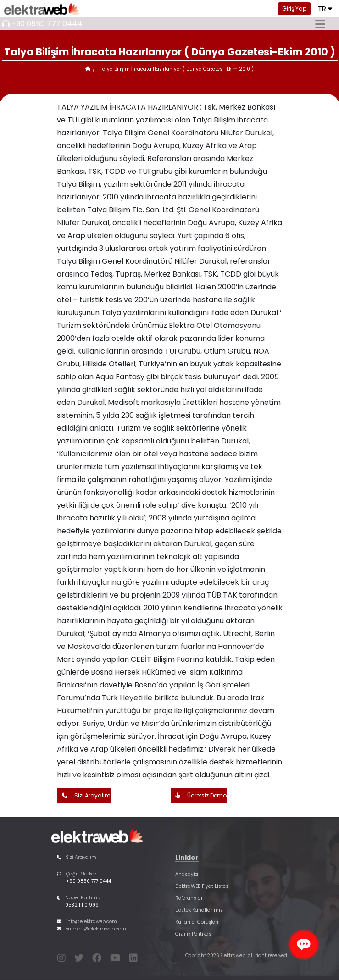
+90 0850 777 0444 (47, 24)
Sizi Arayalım (84, 796)
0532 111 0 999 (82, 905)
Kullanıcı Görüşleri (197, 922)
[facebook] (97, 960)
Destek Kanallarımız (199, 910)
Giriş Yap (294, 8)
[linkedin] (133, 960)
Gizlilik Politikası (194, 934)
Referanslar (189, 898)
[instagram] (61, 960)
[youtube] (115, 960)
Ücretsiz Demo (199, 796)
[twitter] (79, 960)
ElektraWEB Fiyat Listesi (203, 886)
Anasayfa (187, 874)
